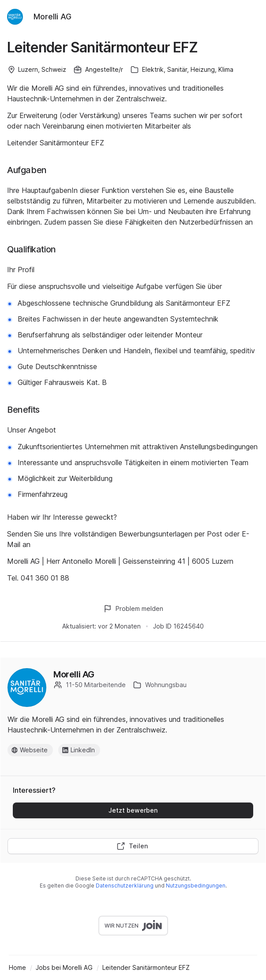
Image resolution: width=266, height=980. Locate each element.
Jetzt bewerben (133, 810)
